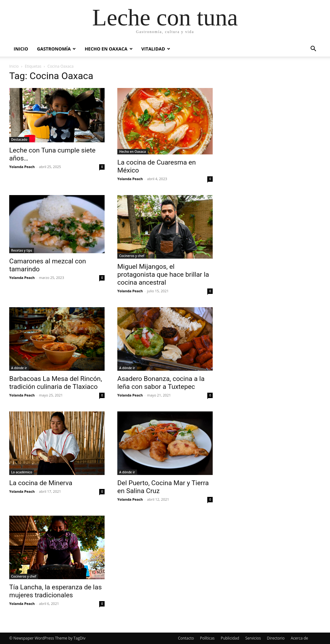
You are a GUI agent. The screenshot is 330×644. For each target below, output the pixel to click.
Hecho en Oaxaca (106, 49)
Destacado (19, 139)
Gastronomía (54, 49)
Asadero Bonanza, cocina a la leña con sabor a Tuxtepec (161, 383)
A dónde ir (19, 368)
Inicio (21, 49)
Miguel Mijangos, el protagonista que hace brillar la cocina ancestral (163, 275)
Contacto (186, 638)
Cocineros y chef (132, 256)
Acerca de (299, 638)
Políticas (207, 638)
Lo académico (22, 472)
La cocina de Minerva (41, 483)
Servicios (253, 638)
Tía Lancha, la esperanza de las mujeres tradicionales (55, 591)
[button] (313, 49)
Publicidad (230, 638)
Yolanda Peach (22, 167)
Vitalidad (153, 49)
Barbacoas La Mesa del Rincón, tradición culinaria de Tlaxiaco (56, 383)
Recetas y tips (22, 250)
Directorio (276, 638)
